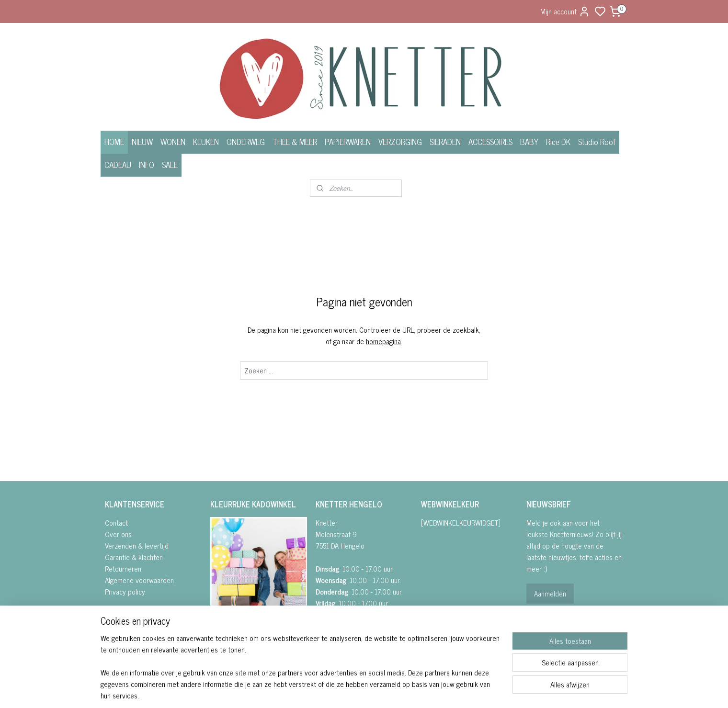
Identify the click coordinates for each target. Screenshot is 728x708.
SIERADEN (445, 142)
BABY (529, 142)
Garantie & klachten (134, 557)
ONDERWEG (246, 142)
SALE (170, 165)
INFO (147, 165)
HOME (114, 142)
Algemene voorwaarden (139, 580)
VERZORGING (400, 142)
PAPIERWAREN (348, 142)
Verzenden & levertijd (137, 545)
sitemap (398, 690)
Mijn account (565, 11)
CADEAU (118, 165)
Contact (116, 523)
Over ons (118, 534)
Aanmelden (550, 593)
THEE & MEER (295, 142)
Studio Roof (597, 142)
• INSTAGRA (227, 642)
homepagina (383, 341)
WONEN (173, 142)
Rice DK (558, 142)
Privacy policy (125, 591)
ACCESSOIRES (490, 142)
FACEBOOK (230, 631)
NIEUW (142, 142)
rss (412, 690)
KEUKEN (206, 142)
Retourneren (123, 568)
